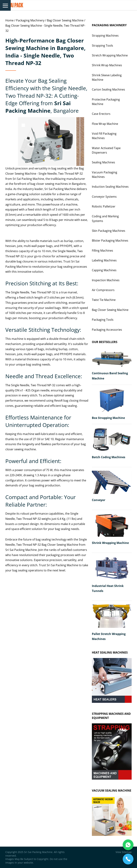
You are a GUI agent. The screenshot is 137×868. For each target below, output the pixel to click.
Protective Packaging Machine (106, 102)
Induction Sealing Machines (110, 187)
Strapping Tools (102, 46)
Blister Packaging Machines (110, 241)
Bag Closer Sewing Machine (65, 20)
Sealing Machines (103, 162)
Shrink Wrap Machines (107, 65)
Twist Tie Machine (104, 300)
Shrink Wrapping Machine (110, 543)
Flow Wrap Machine (105, 124)
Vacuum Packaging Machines (105, 175)
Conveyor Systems (104, 197)
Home (9, 20)
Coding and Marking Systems (105, 218)
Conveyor (99, 500)
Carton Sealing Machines (108, 89)
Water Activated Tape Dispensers (106, 150)
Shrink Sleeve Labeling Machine (107, 77)
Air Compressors (103, 290)
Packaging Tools (103, 320)
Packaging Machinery (30, 20)
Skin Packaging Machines (109, 231)
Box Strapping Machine (108, 418)
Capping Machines (104, 270)
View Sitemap (124, 852)
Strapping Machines (105, 36)
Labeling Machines (104, 260)
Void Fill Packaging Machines (104, 136)
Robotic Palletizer (104, 206)
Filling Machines (102, 251)
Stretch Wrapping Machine (110, 55)
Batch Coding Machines (109, 457)
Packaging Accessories (107, 330)
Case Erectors (101, 114)
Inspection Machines (106, 280)
